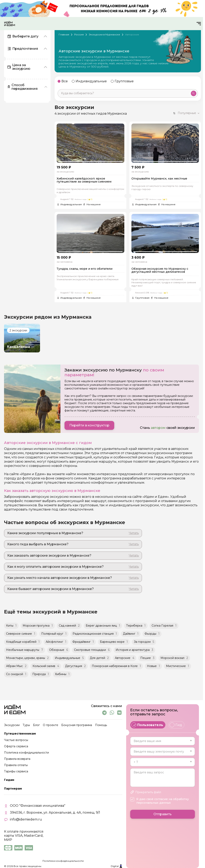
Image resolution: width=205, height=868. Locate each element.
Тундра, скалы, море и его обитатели (85, 269)
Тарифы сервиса (16, 772)
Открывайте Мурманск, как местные (159, 179)
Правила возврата (17, 759)
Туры (26, 725)
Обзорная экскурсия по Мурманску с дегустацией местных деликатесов (160, 270)
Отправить (163, 814)
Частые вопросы (16, 740)
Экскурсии (12, 725)
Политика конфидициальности (26, 753)
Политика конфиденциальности (63, 861)
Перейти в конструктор (89, 425)
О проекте (51, 725)
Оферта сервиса (16, 746)
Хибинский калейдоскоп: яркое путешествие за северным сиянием (84, 180)
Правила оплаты (16, 765)
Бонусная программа (77, 725)
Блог (36, 725)
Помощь (101, 725)
